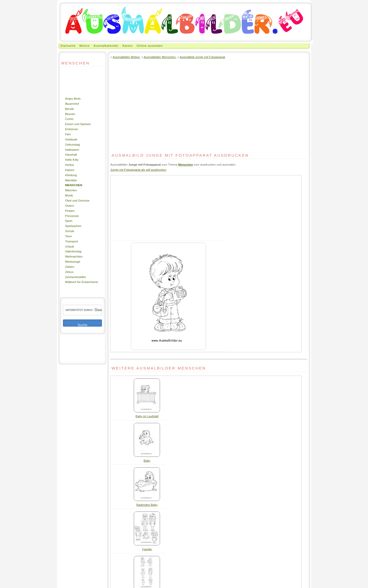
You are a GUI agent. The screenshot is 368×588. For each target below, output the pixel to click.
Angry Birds (73, 98)
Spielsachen (73, 226)
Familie (147, 549)
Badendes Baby (147, 505)
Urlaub (70, 246)
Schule (70, 231)
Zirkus (69, 272)
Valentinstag (73, 251)
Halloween (72, 150)
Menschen (74, 185)
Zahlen (70, 267)
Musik (69, 195)
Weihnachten (74, 256)
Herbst (70, 165)
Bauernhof (72, 104)
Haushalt (71, 154)
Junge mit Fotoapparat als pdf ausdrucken (138, 170)
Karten (128, 46)
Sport (69, 221)
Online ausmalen (150, 46)
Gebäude (71, 139)
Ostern (70, 206)
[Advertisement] (76, 81)
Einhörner (72, 129)
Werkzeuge (73, 262)
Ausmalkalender (106, 46)
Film (68, 134)
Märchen (71, 190)
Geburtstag (73, 144)
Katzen (70, 170)
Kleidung (71, 175)
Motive (84, 46)
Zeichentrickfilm (76, 277)
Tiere (69, 236)
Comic (69, 119)
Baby (147, 461)
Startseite (68, 46)
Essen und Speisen (78, 124)
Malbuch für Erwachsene (82, 282)
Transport (72, 241)
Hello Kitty (72, 160)
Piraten (70, 211)
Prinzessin (72, 216)
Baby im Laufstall (147, 416)
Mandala (71, 180)
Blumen (70, 114)
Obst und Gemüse (77, 200)
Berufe (70, 109)
